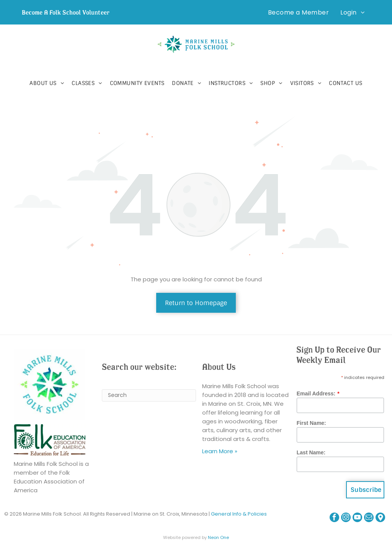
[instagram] (346, 518)
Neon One (218, 537)
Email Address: (316, 394)
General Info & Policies (239, 514)
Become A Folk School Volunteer (66, 12)
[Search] (149, 395)
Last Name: (311, 452)
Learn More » (220, 451)
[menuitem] (298, 12)
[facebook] (334, 518)
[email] (369, 518)
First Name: (311, 423)
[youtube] (357, 518)
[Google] (380, 518)
